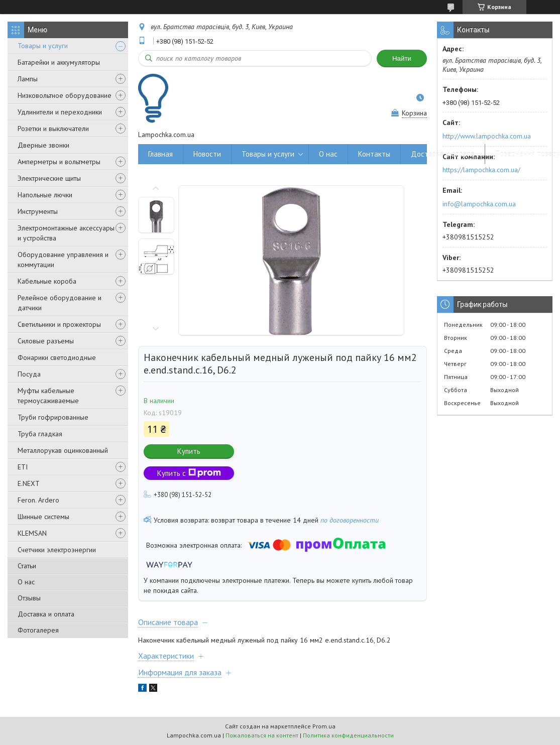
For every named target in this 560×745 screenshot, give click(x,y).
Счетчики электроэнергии (57, 550)
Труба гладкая (40, 434)
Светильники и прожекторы (59, 324)
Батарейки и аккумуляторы (59, 62)
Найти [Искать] (402, 58)
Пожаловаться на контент (262, 735)
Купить (189, 451)
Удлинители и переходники (60, 112)
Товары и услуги (43, 46)
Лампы (28, 79)
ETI (23, 467)
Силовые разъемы (46, 341)
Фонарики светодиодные (57, 357)
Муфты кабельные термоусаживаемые (48, 396)
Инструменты (38, 211)
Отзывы (29, 598)
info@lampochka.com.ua (479, 204)
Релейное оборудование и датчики (60, 303)
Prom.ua (324, 726)
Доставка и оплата (46, 614)
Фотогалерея (38, 630)
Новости (207, 154)
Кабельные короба (47, 281)
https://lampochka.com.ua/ (481, 170)
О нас (26, 582)
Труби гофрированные (53, 417)
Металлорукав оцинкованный (63, 450)
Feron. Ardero (38, 500)
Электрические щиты (49, 178)
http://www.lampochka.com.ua (487, 136)
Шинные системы (43, 517)
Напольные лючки (45, 195)
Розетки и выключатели (53, 129)
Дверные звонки (43, 145)
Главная (160, 154)
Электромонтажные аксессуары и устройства (66, 233)
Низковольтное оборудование (65, 95)
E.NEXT (29, 483)
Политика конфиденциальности (348, 735)
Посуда (29, 374)
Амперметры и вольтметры (59, 162)
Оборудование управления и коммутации (63, 260)
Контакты (374, 154)
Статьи (27, 566)
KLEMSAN (32, 533)
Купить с (189, 473)
